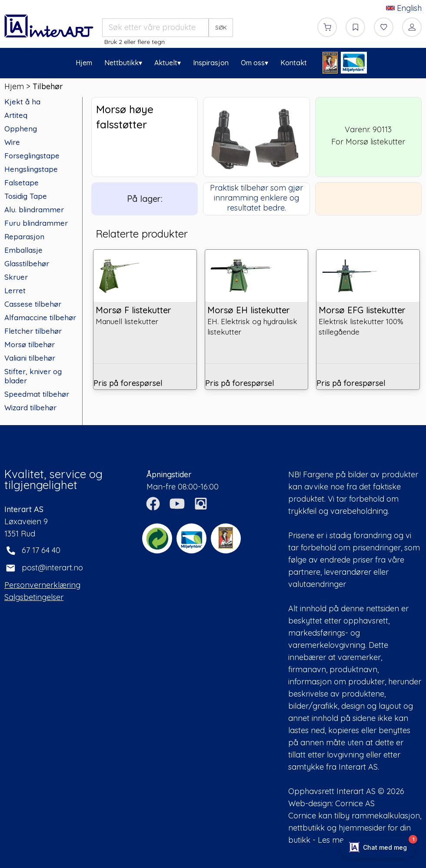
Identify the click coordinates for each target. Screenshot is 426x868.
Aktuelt (166, 63)
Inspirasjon (211, 63)
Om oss (253, 63)
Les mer (332, 840)
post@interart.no (52, 568)
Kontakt (294, 63)
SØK (221, 27)
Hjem (84, 63)
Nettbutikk (121, 63)
